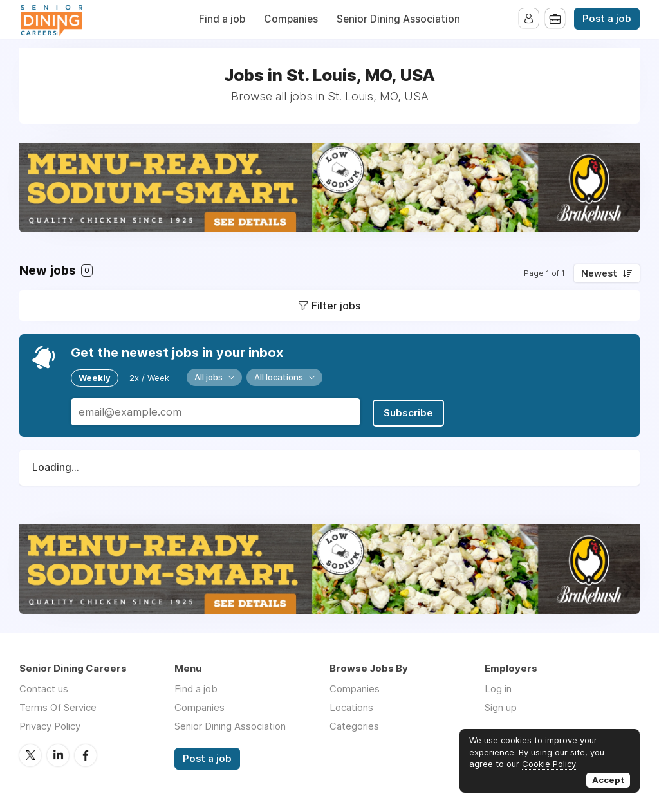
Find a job (222, 19)
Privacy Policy (50, 725)
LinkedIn (58, 753)
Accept (608, 780)
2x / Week (149, 377)
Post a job (607, 19)
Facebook (86, 753)
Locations (351, 706)
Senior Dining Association (398, 19)
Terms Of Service (58, 706)
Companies (291, 19)
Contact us (44, 687)
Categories (354, 725)
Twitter (30, 753)
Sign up (501, 706)
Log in (498, 687)
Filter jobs (336, 306)
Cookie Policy (549, 764)
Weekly (95, 377)
